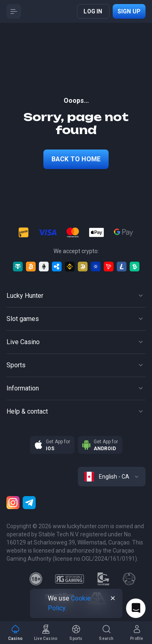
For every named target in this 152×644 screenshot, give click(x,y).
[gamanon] (129, 579)
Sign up (129, 11)
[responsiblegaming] (70, 579)
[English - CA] (112, 477)
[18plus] (36, 579)
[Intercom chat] (136, 608)
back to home (76, 159)
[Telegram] (29, 503)
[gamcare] (103, 579)
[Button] (14, 11)
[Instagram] (13, 503)
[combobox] (112, 477)
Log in (93, 11)
